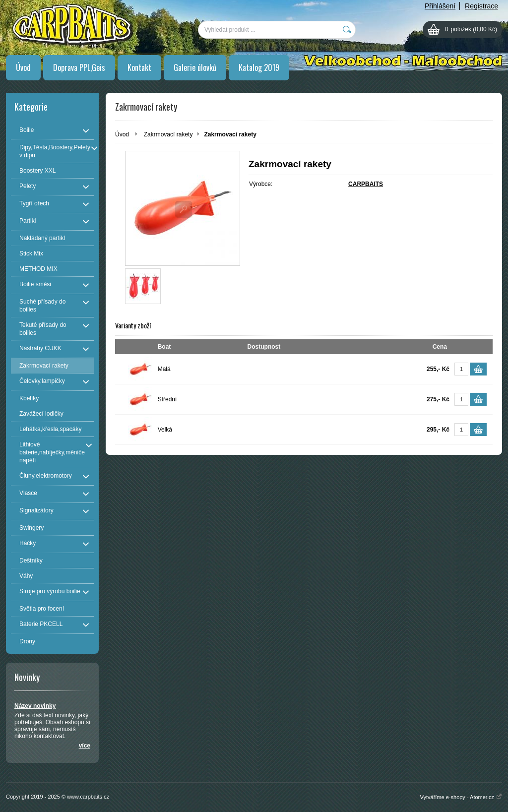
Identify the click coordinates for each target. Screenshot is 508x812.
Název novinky (35, 706)
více (85, 746)
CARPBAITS (366, 184)
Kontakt (139, 67)
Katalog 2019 (259, 67)
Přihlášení (440, 6)
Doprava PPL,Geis (79, 67)
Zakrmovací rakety (168, 134)
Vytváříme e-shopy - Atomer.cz (461, 797)
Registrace (481, 6)
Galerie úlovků (195, 67)
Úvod (23, 67)
